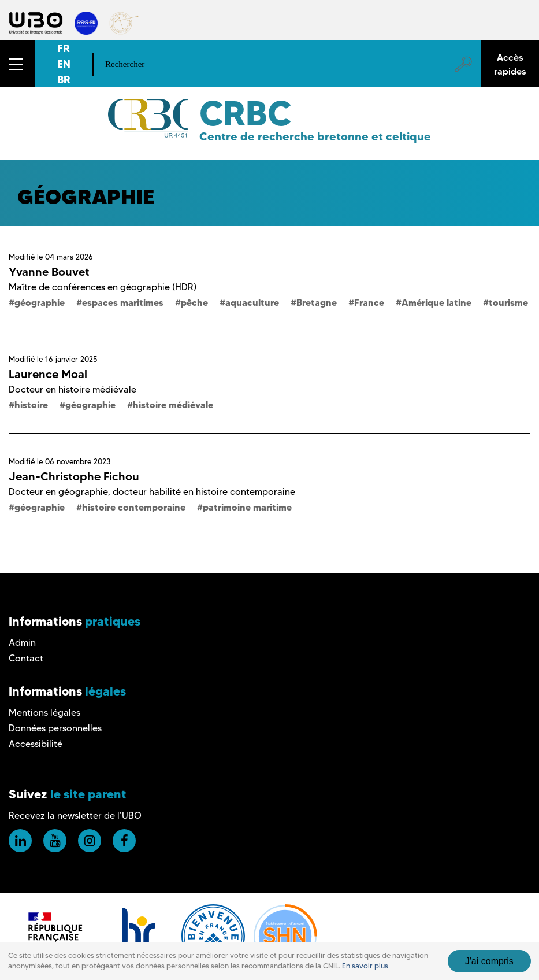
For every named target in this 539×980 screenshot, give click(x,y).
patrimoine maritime (247, 507)
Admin (22, 643)
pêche (194, 302)
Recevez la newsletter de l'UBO (75, 816)
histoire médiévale (173, 405)
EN (64, 64)
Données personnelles (55, 728)
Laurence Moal (48, 374)
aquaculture (252, 302)
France (369, 302)
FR (64, 48)
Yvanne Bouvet (49, 272)
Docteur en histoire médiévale (73, 389)
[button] (17, 64)
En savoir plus (365, 966)
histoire (31, 405)
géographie (40, 302)
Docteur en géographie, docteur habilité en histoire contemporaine (152, 492)
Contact (26, 658)
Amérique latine (436, 302)
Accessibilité (36, 744)
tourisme (508, 302)
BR (64, 79)
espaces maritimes (123, 302)
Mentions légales (44, 713)
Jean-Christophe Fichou (74, 476)
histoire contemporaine (134, 507)
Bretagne (317, 302)
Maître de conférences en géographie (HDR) (103, 287)
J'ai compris (489, 961)
